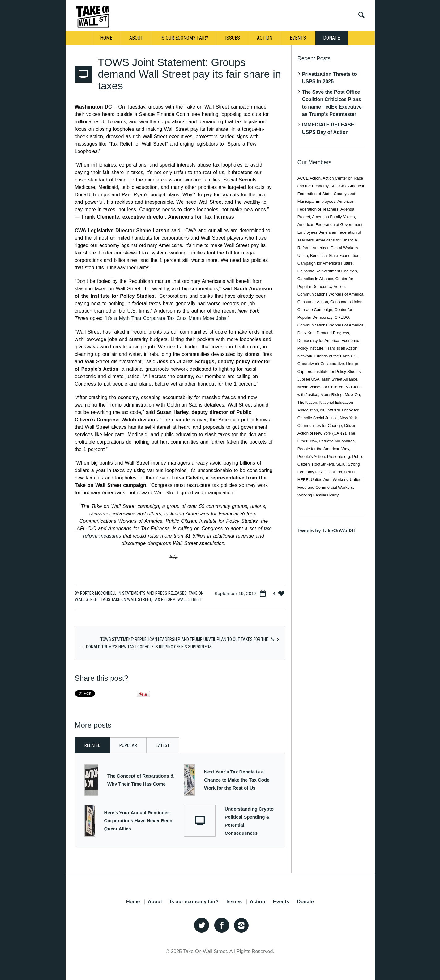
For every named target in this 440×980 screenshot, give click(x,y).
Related (92, 745)
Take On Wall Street (131, 599)
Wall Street (190, 599)
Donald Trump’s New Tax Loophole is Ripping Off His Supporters (149, 647)
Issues (234, 902)
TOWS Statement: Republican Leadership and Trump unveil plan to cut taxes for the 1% (187, 639)
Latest (163, 745)
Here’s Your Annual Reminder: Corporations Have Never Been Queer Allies (138, 821)
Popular (128, 745)
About (155, 902)
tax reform (164, 599)
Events (281, 902)
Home (133, 902)
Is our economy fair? (194, 902)
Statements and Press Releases (154, 593)
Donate (305, 902)
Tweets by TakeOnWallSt (326, 531)
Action (258, 902)
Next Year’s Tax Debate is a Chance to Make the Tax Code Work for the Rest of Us (237, 780)
